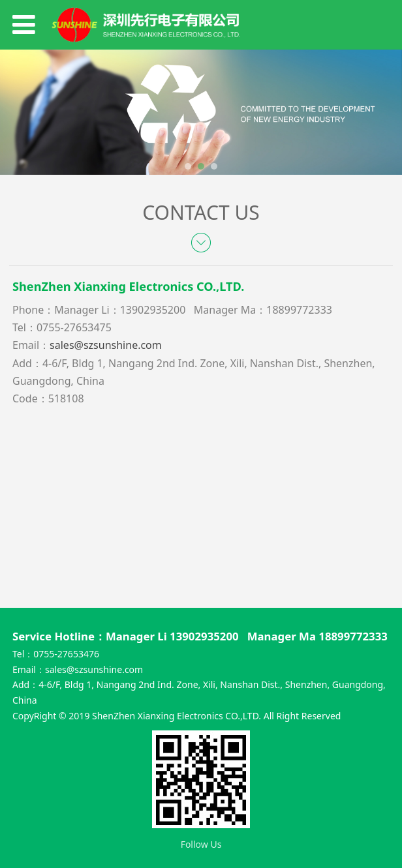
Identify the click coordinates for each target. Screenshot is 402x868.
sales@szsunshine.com (94, 669)
